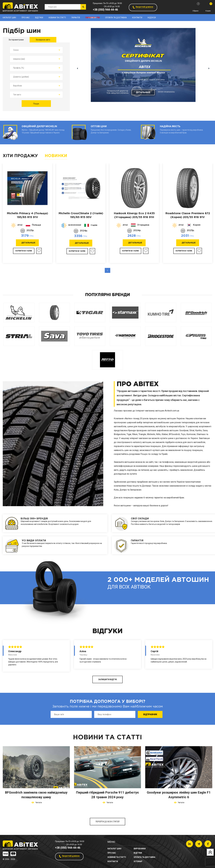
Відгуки (39, 18)
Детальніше (143, 92)
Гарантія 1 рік (93, 18)
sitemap (138, 861)
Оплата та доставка (116, 18)
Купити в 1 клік (24, 251)
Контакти (137, 18)
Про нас (26, 18)
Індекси (152, 18)
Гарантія (76, 18)
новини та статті (57, 18)
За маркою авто (43, 40)
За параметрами (16, 40)
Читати (38, 802)
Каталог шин (9, 18)
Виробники (140, 849)
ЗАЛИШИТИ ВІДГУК (107, 679)
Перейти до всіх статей (107, 822)
